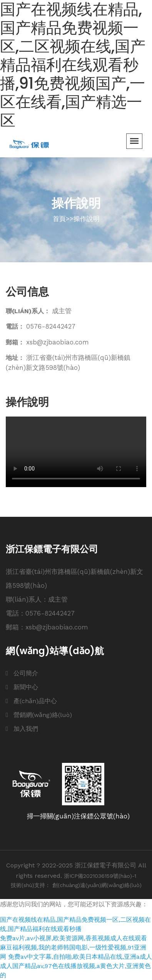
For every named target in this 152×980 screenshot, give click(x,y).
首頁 (59, 219)
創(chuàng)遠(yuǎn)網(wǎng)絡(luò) (97, 885)
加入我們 (26, 729)
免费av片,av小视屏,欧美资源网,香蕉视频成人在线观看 (73, 938)
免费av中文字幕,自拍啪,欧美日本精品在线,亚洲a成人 (80, 957)
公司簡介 (26, 673)
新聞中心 (26, 687)
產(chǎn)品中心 (35, 701)
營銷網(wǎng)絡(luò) (43, 715)
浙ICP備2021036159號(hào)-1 (100, 876)
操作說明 (87, 219)
